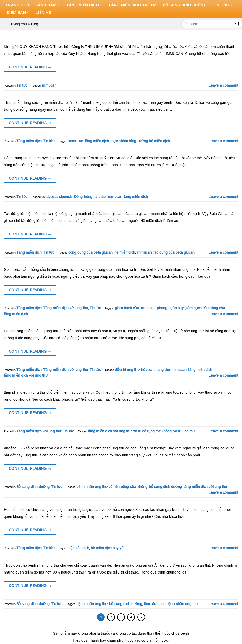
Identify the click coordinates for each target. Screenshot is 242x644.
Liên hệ (44, 13)
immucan (49, 85)
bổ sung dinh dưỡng (165, 487)
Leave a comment (223, 85)
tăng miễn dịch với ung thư (26, 375)
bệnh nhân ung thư (92, 604)
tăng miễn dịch (97, 141)
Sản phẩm (48, 5)
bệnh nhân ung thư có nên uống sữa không (112, 487)
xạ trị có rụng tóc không (152, 431)
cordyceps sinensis (57, 197)
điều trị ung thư (127, 370)
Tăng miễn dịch (84, 5)
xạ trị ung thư (184, 431)
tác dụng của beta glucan (174, 252)
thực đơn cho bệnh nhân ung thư (171, 604)
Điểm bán (18, 13)
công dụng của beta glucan (90, 252)
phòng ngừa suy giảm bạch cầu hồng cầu (191, 308)
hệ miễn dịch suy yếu (108, 548)
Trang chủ (17, 5)
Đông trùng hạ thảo (90, 197)
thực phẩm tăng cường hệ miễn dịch (140, 141)
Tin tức (224, 5)
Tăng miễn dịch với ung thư (66, 308)
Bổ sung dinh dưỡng (186, 5)
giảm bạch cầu (127, 308)
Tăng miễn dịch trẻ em (133, 5)
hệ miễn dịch (125, 252)
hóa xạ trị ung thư (156, 370)
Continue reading (30, 67)
